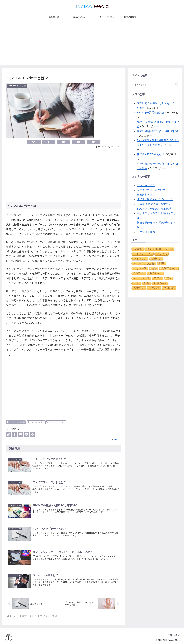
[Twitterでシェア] (34, 142)
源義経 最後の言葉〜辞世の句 (154, 204)
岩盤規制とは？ (146, 195)
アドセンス (140, 259)
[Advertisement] (92, 45)
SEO (137, 283)
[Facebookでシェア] (49, 142)
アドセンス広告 (143, 254)
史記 (169, 278)
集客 (147, 283)
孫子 (162, 264)
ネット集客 (140, 268)
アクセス (162, 254)
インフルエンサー (36, 422)
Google (138, 249)
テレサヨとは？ (146, 185)
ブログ (158, 278)
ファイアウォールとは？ (151, 190)
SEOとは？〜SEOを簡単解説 (154, 209)
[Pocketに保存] (78, 142)
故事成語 (169, 288)
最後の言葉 (160, 283)
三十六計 (157, 259)
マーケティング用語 (16, 422)
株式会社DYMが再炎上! (150, 154)
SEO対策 (139, 273)
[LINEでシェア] (93, 142)
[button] (176, 84)
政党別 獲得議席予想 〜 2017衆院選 (158, 131)
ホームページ (142, 278)
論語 (154, 268)
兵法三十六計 (169, 268)
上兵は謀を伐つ (146, 232)
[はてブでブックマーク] (64, 142)
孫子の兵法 (156, 273)
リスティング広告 (144, 264)
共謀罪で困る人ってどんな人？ (155, 199)
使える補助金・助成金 (160, 249)
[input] (155, 85)
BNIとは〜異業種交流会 (151, 113)
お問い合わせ (174, 635)
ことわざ (154, 288)
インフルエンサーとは (56, 422)
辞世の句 (139, 288)
